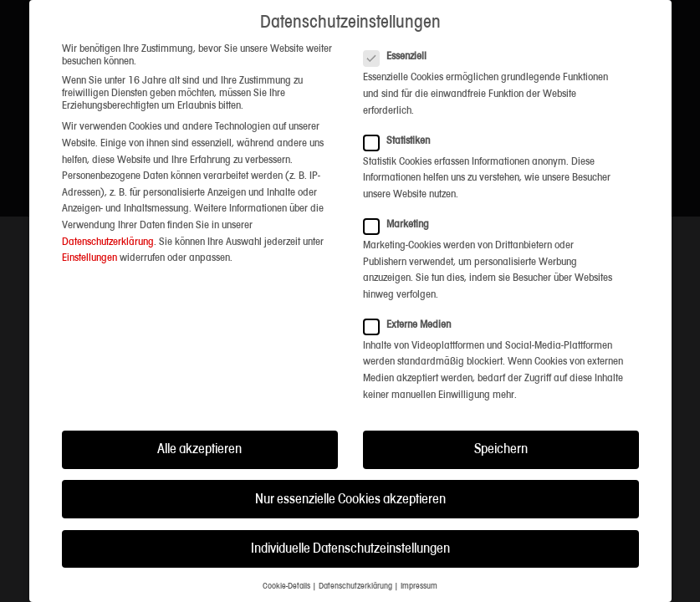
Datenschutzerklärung (108, 242)
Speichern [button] (501, 449)
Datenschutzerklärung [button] (355, 587)
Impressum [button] (419, 587)
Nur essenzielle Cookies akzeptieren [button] (350, 500)
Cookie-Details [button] (286, 587)
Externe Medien (412, 325)
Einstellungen (89, 258)
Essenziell (400, 56)
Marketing (401, 224)
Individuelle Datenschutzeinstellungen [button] (350, 549)
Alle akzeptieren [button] (199, 449)
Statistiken (402, 141)
